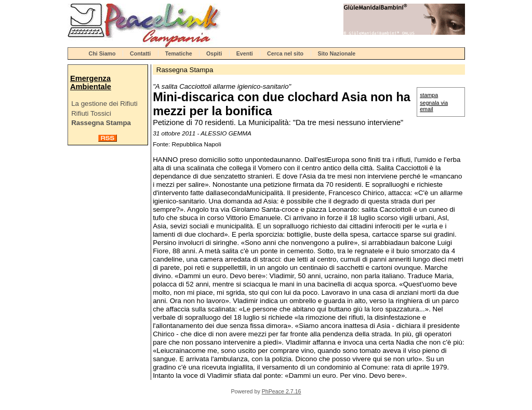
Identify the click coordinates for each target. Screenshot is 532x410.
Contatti (140, 53)
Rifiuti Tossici (91, 113)
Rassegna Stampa (101, 123)
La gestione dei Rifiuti (104, 104)
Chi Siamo (102, 53)
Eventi (245, 53)
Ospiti (214, 53)
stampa (429, 95)
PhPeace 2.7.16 (282, 391)
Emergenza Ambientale (91, 83)
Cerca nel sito (285, 53)
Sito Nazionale (336, 53)
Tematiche (179, 53)
